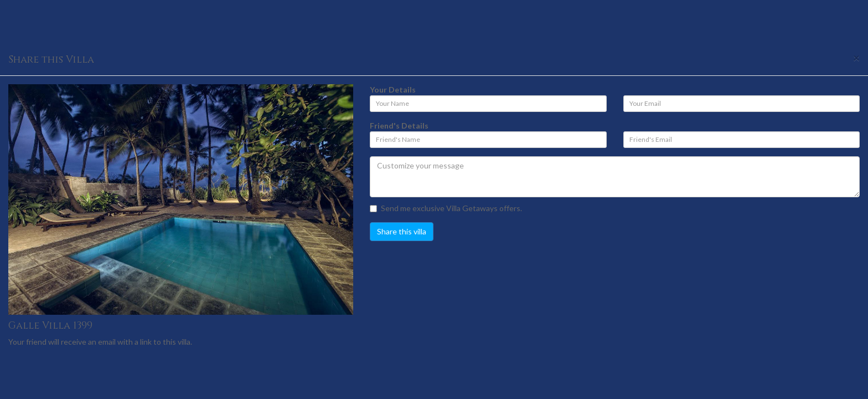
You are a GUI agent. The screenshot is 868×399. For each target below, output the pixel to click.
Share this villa (402, 231)
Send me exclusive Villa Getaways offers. (446, 208)
